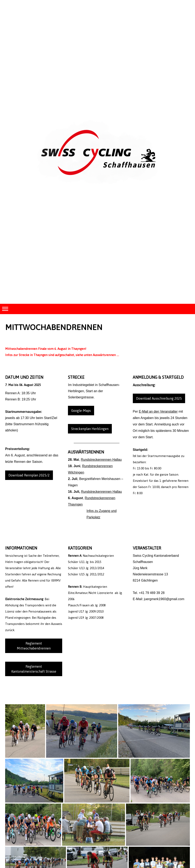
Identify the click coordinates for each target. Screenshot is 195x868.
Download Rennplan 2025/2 (29, 475)
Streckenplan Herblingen (90, 429)
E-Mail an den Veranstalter (158, 411)
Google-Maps (81, 411)
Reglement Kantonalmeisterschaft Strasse (34, 669)
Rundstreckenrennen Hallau (101, 460)
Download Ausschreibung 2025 (159, 398)
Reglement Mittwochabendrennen (34, 646)
